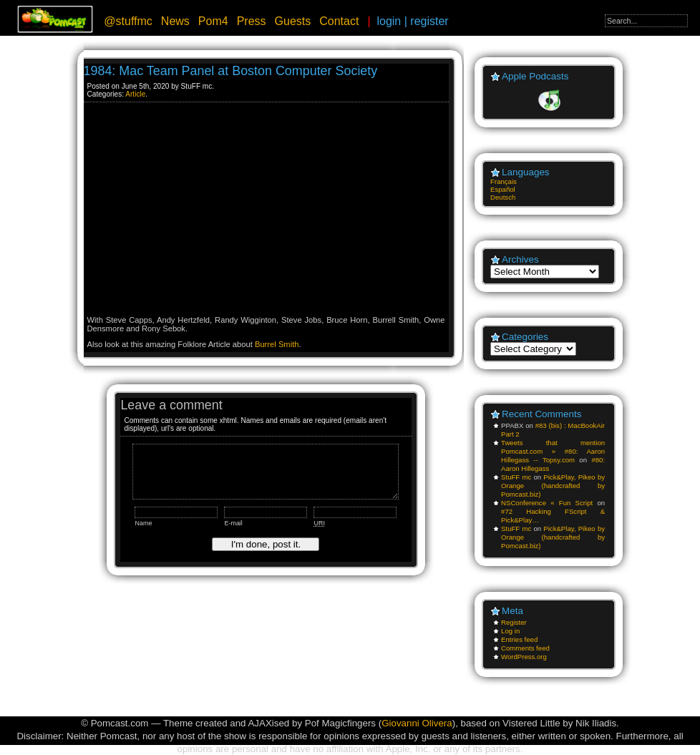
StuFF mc (516, 477)
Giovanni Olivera (417, 723)
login (389, 21)
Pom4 (213, 21)
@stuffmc (128, 21)
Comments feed (525, 648)
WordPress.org (524, 657)
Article (135, 94)
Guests (293, 21)
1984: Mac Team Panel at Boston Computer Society (231, 71)
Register (514, 622)
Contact (339, 21)
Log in (510, 631)
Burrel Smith (277, 344)
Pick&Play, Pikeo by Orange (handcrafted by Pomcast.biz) (553, 486)
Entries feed (519, 639)
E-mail (233, 523)
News (175, 21)
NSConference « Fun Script (547, 503)
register (429, 21)
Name (143, 523)
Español (503, 189)
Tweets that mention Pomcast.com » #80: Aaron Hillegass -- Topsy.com (553, 451)
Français (504, 181)
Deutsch (503, 197)
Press (252, 21)
